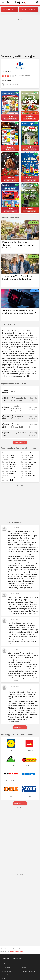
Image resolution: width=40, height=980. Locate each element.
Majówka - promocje (28, 9)
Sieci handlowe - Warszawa (22, 949)
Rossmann (7, 971)
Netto (24, 968)
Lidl (5, 964)
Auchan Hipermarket (29, 971)
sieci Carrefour (15, 383)
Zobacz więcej (20, 443)
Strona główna (5, 949)
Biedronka (7, 968)
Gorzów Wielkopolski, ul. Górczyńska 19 (16, 408)
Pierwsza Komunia (9, 9)
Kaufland (25, 964)
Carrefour (3, 951)
